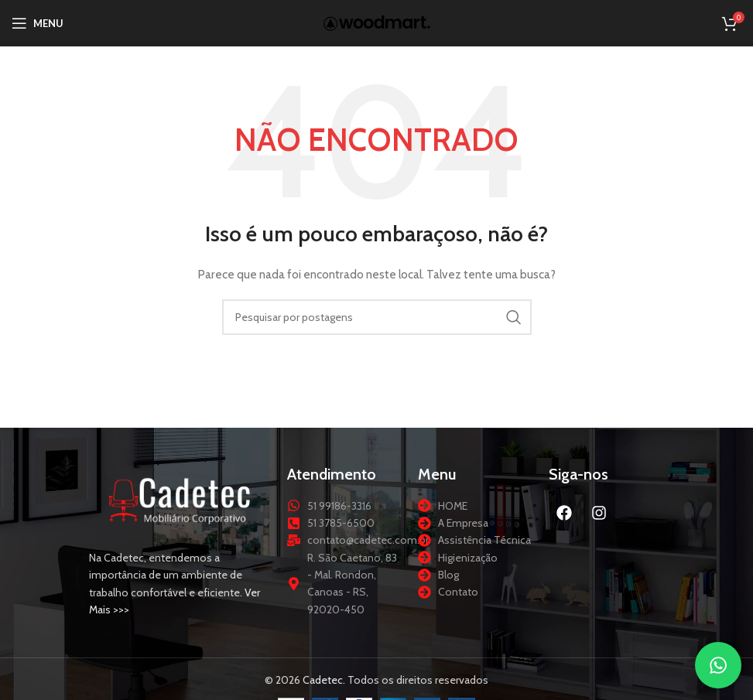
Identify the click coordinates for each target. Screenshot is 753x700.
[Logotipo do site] (377, 22)
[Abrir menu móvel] (38, 23)
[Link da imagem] (180, 499)
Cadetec (323, 680)
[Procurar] (377, 317)
